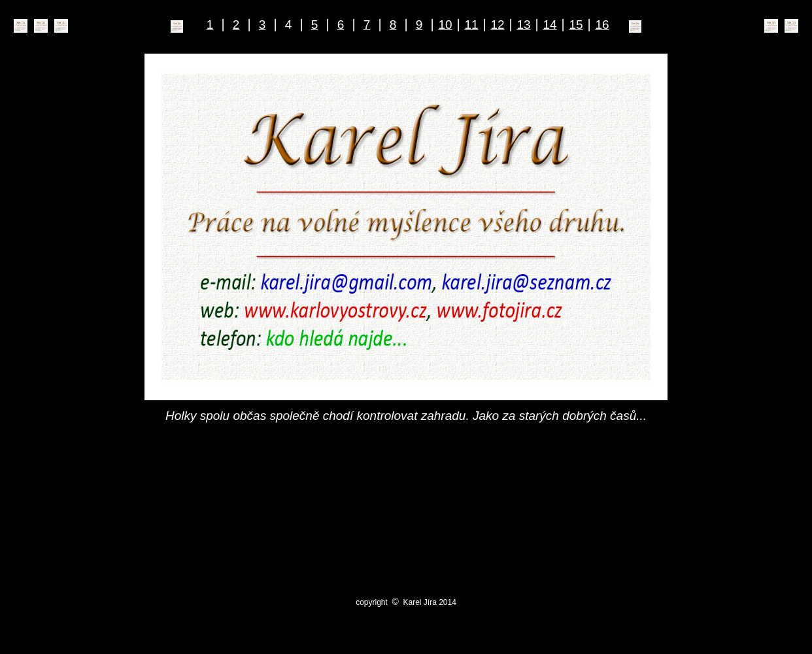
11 (471, 25)
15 (576, 25)
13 (523, 25)
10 (445, 25)
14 (550, 25)
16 (602, 25)
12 (497, 25)
